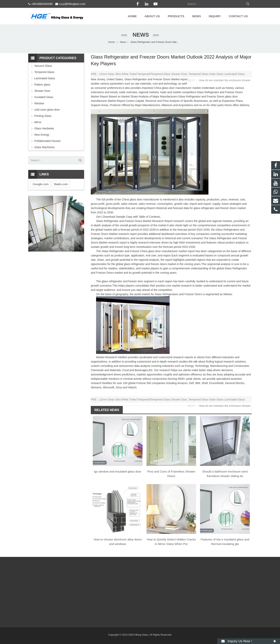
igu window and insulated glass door (118, 471)
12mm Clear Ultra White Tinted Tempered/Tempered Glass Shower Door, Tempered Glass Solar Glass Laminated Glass (172, 74)
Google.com (41, 184)
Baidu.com (61, 184)
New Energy (42, 135)
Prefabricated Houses (48, 141)
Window (39, 103)
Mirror (38, 122)
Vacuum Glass (43, 66)
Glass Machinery (45, 147)
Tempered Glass (44, 72)
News (140, 35)
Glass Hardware (44, 128)
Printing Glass (43, 116)
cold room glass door (47, 110)
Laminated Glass (45, 78)
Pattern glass (42, 85)
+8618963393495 (42, 4)
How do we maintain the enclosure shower (225, 80)
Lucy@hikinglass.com (72, 4)
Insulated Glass (44, 97)
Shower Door (42, 91)
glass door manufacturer (177, 88)
